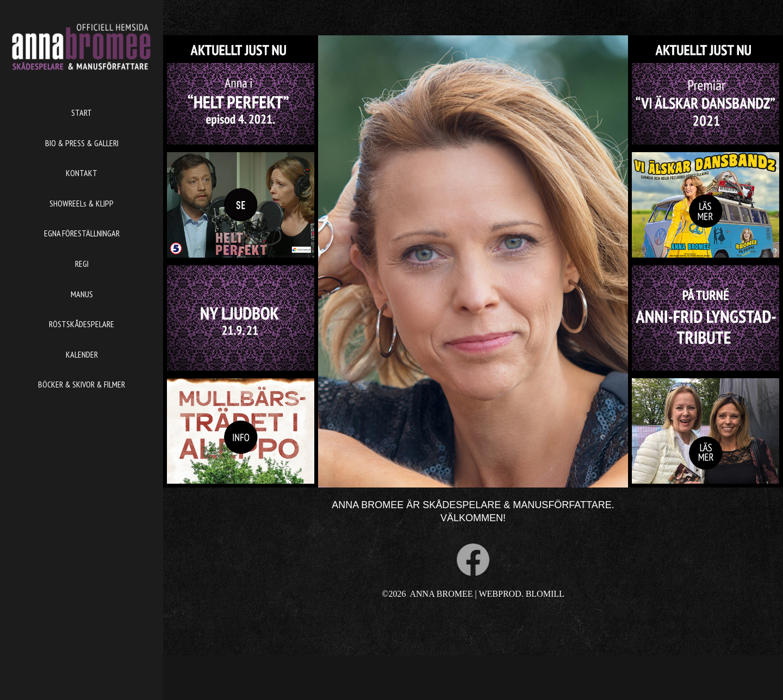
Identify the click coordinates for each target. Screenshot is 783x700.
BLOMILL (545, 594)
